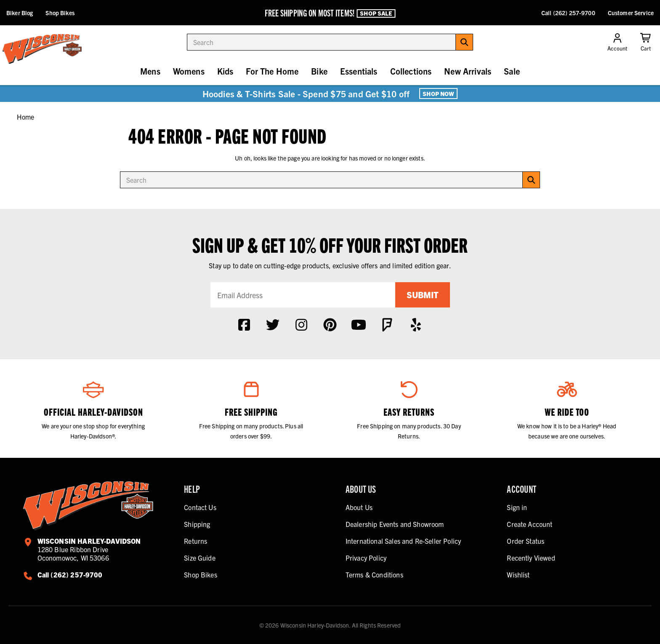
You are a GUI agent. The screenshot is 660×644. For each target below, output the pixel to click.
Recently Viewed (531, 558)
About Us (359, 507)
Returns (196, 541)
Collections (411, 71)
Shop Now (438, 94)
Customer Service (631, 13)
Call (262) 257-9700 (568, 13)
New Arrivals (468, 71)
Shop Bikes (60, 13)
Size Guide (200, 558)
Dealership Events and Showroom (395, 524)
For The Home (272, 71)
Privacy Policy (366, 558)
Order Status (526, 541)
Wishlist (518, 575)
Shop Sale (376, 13)
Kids (225, 71)
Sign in (517, 507)
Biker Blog (20, 13)
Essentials (359, 71)
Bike (319, 71)
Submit (423, 295)
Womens (189, 71)
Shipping (197, 524)
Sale (512, 71)
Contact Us (200, 507)
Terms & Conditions (374, 575)
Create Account (530, 524)
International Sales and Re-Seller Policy (403, 541)
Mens (150, 71)
